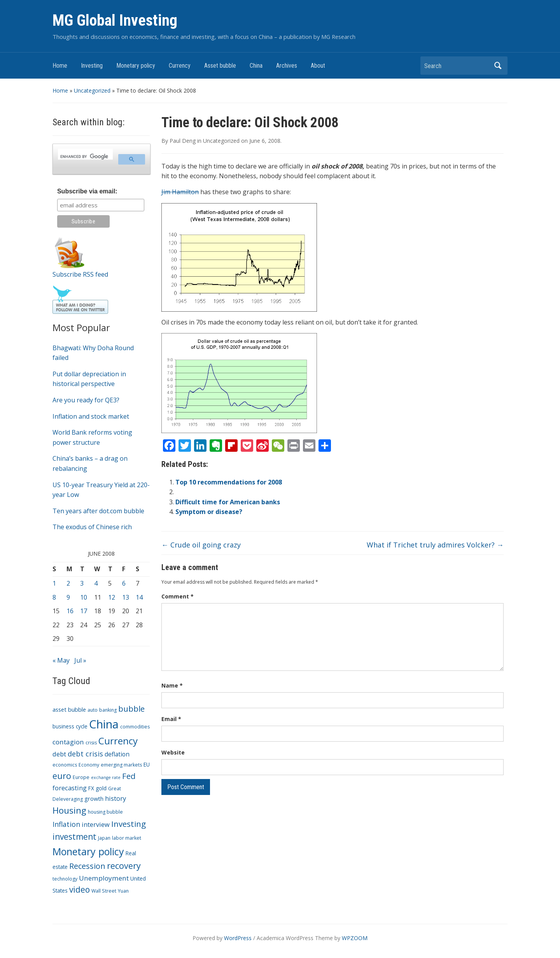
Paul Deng (183, 141)
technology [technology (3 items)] (65, 879)
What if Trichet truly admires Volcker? (435, 545)
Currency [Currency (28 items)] (118, 741)
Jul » (80, 660)
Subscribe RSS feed (80, 274)
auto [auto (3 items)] (93, 710)
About (318, 66)
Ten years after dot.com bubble (98, 511)
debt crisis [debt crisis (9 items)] (85, 754)
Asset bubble (220, 66)
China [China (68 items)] (104, 724)
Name (172, 685)
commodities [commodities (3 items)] (135, 727)
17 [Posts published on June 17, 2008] (84, 611)
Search (498, 66)
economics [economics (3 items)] (65, 765)
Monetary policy (136, 66)
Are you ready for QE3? (86, 400)
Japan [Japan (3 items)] (104, 838)
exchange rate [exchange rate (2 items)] (106, 777)
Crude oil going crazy (201, 545)
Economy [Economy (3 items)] (89, 765)
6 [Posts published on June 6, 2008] (124, 583)
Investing (92, 66)
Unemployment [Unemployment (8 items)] (104, 878)
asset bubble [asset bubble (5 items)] (69, 709)
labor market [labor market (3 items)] (127, 838)
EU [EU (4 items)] (147, 764)
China (256, 66)
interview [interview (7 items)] (96, 824)
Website (173, 752)
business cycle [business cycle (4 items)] (70, 726)
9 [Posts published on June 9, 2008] (68, 597)
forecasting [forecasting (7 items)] (70, 788)
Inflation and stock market (91, 416)
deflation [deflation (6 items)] (117, 754)
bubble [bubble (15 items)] (131, 709)
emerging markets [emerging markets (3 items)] (121, 765)
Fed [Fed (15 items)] (129, 776)
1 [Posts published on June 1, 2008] (54, 583)
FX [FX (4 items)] (91, 788)
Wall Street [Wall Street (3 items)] (104, 891)
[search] (85, 156)
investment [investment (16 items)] (74, 837)
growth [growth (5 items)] (94, 798)
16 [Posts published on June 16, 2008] (70, 611)
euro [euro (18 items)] (62, 776)
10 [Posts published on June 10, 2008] (84, 597)
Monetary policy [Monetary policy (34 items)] (88, 851)
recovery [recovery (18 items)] (124, 866)
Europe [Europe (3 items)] (81, 777)
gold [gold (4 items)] (101, 788)
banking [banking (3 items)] (108, 710)
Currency (180, 66)
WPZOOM (355, 938)
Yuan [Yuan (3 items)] (123, 891)
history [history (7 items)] (115, 798)
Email (171, 719)
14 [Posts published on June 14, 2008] (139, 597)
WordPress (238, 938)
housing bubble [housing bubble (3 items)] (105, 812)
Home (60, 66)
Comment (178, 596)
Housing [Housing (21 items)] (69, 810)
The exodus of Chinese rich (92, 527)
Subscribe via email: (87, 191)
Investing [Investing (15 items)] (129, 824)
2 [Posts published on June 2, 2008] (68, 583)
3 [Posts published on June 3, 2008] (82, 583)
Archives (287, 66)
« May (61, 660)
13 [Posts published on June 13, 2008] (126, 597)
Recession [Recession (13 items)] (87, 866)
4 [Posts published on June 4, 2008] (96, 583)
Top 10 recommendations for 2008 (229, 482)
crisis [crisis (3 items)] (91, 743)
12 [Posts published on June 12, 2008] (112, 597)
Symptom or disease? (209, 512)
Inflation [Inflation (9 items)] (66, 824)
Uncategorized (92, 90)
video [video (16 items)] (80, 890)
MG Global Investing (115, 20)
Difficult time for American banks (228, 502)
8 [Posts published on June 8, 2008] (54, 597)
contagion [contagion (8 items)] (68, 742)
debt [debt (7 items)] (59, 754)
